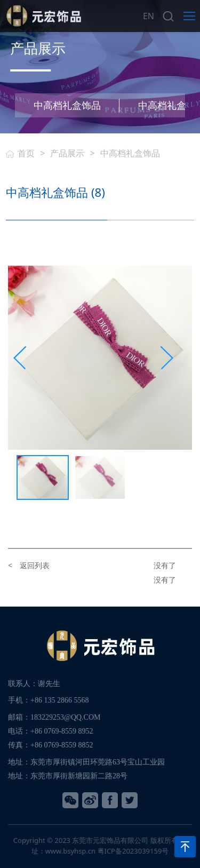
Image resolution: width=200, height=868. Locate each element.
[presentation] (20, 358)
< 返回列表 (29, 565)
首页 (26, 153)
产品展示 (67, 153)
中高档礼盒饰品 (67, 105)
